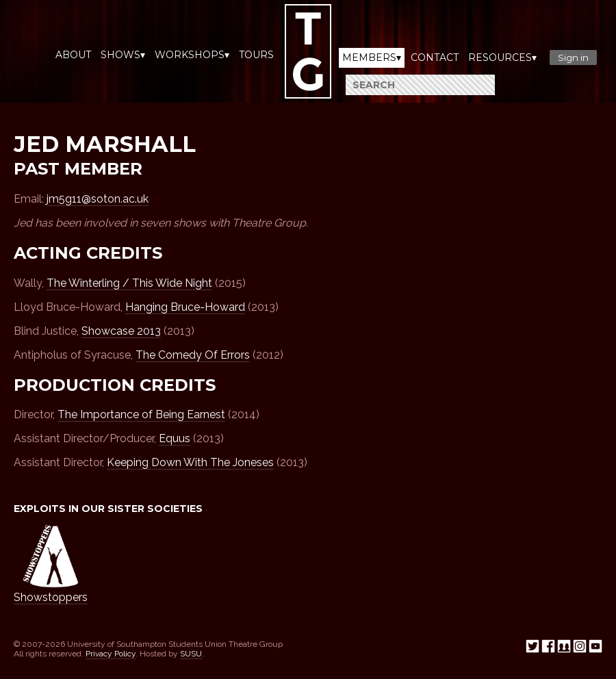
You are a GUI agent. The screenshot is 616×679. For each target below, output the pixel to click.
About (73, 55)
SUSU (191, 654)
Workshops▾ (192, 55)
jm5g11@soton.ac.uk (98, 199)
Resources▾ (502, 57)
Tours (256, 55)
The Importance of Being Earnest (141, 414)
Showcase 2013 (121, 331)
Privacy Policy (111, 654)
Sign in (573, 57)
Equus (175, 438)
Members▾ (372, 57)
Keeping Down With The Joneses (190, 462)
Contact (435, 57)
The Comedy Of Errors (193, 355)
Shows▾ (123, 55)
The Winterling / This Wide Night (129, 283)
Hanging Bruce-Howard (185, 307)
